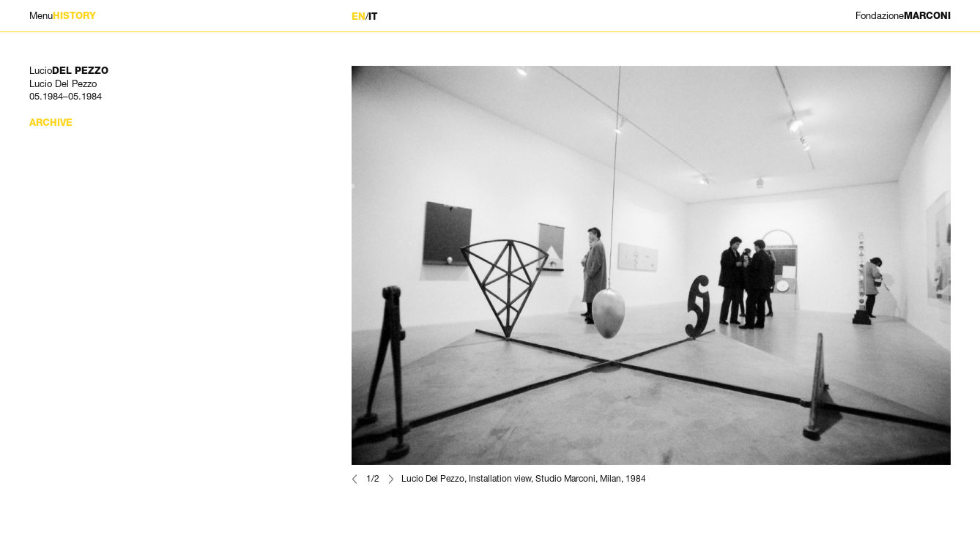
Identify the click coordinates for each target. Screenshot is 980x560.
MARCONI (903, 16)
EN (359, 16)
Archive (51, 123)
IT (373, 16)
